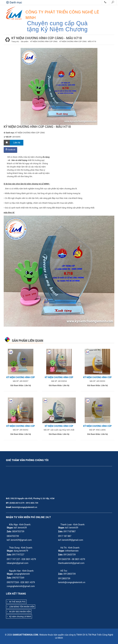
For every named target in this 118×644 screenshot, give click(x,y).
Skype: (10, 528)
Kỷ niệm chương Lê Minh (19, 616)
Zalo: (9, 531)
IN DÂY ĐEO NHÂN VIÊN (19, 612)
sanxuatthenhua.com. (26, 635)
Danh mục (14, 2)
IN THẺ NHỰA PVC (16, 602)
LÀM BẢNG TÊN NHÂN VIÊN (21, 607)
